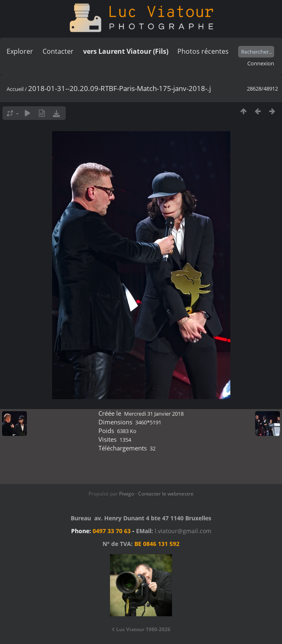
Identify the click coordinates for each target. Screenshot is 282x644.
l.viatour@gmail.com (183, 531)
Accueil (15, 89)
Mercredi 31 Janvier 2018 (154, 414)
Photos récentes (203, 51)
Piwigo (127, 494)
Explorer (20, 51)
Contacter (58, 51)
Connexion (261, 63)
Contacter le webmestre (166, 494)
